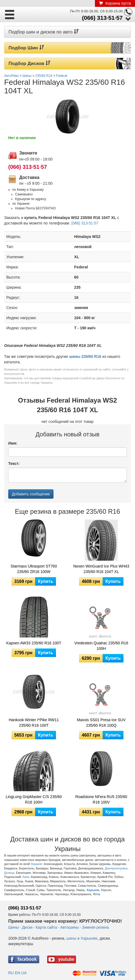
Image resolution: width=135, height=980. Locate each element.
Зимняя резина (95, 927)
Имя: (13, 443)
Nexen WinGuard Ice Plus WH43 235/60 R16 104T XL (101, 569)
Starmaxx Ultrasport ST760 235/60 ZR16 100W (34, 569)
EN (17, 973)
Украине (36, 864)
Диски (27, 927)
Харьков (93, 890)
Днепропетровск (116, 868)
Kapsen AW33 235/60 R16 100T (34, 643)
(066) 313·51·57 (102, 18)
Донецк (9, 873)
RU (11, 973)
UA (24, 973)
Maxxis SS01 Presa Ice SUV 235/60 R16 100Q (101, 723)
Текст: (14, 464)
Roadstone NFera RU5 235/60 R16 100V (101, 799)
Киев (26, 877)
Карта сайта (46, 927)
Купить (46, 581)
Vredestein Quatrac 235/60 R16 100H (101, 646)
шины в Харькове (82, 938)
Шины (13, 927)
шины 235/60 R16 (85, 356)
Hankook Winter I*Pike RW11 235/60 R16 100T (34, 723)
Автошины (70, 927)
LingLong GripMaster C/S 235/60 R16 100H (34, 799)
